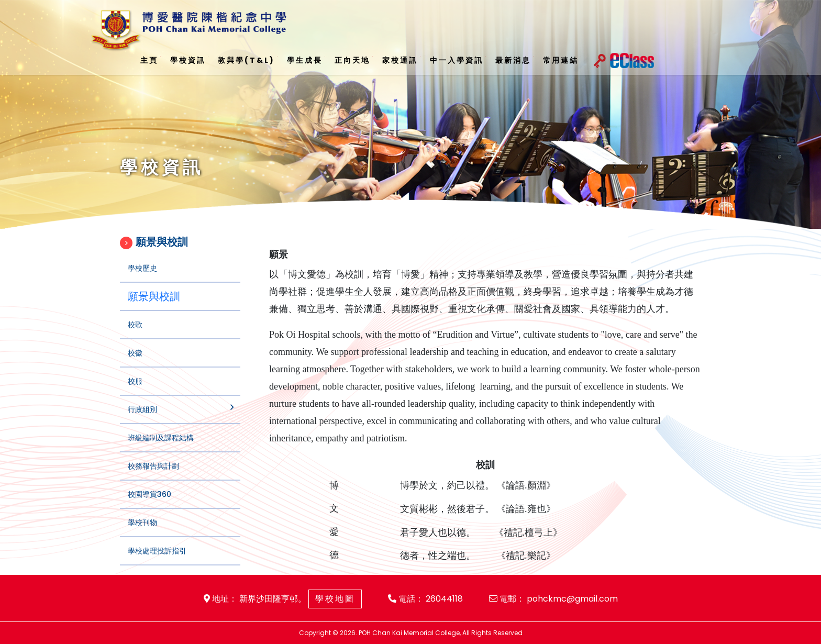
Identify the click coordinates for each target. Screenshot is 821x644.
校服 (135, 391)
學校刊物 (142, 532)
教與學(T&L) (246, 60)
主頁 (149, 60)
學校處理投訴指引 (157, 560)
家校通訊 (400, 60)
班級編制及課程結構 (161, 447)
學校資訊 (188, 60)
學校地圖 (335, 599)
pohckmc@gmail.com (572, 599)
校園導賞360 (149, 504)
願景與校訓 (154, 306)
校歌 (135, 334)
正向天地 (352, 60)
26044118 (444, 599)
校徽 (135, 362)
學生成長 (305, 60)
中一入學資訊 (457, 60)
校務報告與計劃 (153, 475)
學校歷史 (142, 277)
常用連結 (561, 60)
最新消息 (513, 60)
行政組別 (142, 419)
